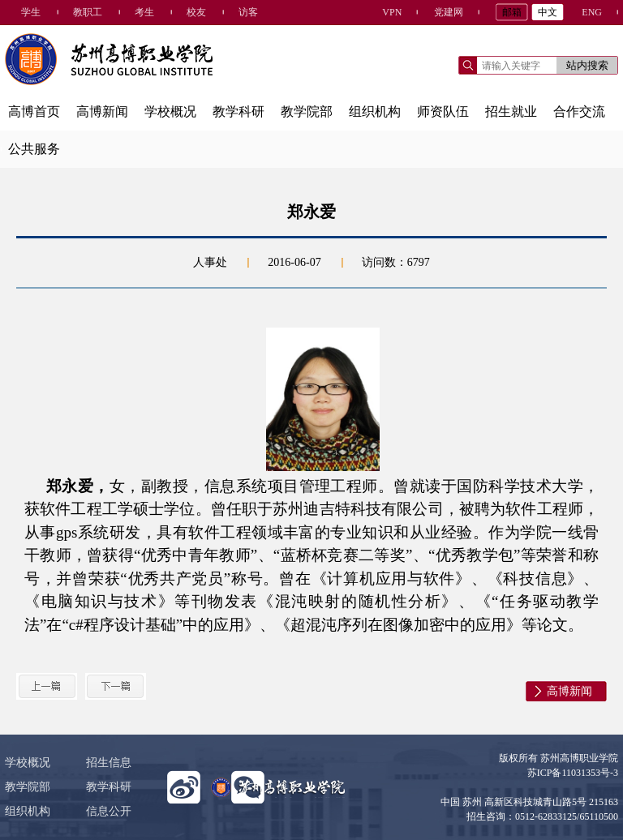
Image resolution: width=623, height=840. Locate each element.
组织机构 (375, 111)
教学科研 (238, 111)
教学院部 (307, 111)
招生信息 (109, 763)
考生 (144, 12)
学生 (31, 12)
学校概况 (170, 111)
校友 (196, 12)
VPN (392, 12)
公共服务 (34, 149)
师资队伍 (443, 111)
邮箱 (512, 12)
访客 (248, 12)
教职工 (88, 12)
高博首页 (34, 111)
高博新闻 (102, 111)
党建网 (449, 12)
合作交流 (579, 111)
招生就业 (511, 111)
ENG (592, 12)
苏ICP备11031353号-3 (573, 773)
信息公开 (109, 811)
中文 (548, 12)
